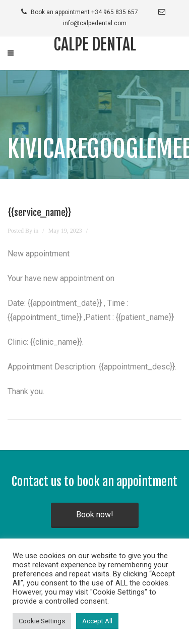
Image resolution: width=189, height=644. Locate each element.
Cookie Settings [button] (42, 621)
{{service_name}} (40, 212)
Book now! (95, 515)
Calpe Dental (95, 44)
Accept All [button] (97, 621)
